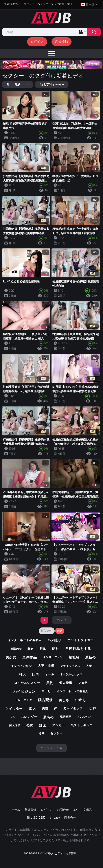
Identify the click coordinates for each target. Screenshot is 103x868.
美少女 (11, 657)
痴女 (31, 648)
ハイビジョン (25, 691)
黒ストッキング (82, 725)
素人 (32, 708)
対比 (42, 725)
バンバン (84, 717)
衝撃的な (16, 649)
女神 (92, 708)
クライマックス (70, 666)
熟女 (30, 725)
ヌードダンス (73, 708)
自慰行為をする (78, 648)
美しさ (64, 700)
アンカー (59, 725)
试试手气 (12, 4)
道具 (42, 733)
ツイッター (14, 708)
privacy (55, 818)
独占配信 (46, 700)
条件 (76, 810)
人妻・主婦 (46, 666)
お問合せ (63, 810)
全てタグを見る (51, 748)
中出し (46, 691)
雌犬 (22, 674)
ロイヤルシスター (27, 683)
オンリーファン (53, 657)
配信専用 (66, 717)
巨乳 (36, 674)
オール (50, 674)
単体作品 (30, 657)
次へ (59, 620)
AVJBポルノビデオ (51, 853)
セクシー (57, 733)
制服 (43, 648)
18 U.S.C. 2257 (36, 818)
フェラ (83, 683)
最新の (90, 657)
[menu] (51, 54)
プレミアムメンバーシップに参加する (50, 4)
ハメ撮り (55, 640)
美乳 (50, 683)
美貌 (45, 708)
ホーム (16, 810)
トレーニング (23, 700)
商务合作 (70, 818)
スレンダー (29, 717)
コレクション (21, 666)
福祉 (55, 648)
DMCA (87, 810)
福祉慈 (74, 657)
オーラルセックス (71, 674)
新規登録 (62, 41)
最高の (48, 717)
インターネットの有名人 (25, 640)
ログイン (37, 41)
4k (13, 717)
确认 (60, 631)
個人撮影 (66, 683)
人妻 (89, 666)
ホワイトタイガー (80, 640)
